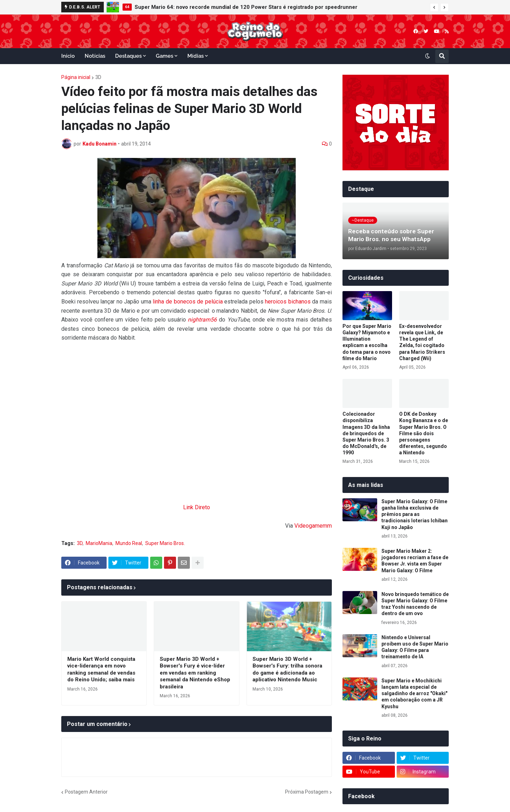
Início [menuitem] (68, 56)
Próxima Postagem (307, 792)
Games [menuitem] (165, 56)
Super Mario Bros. (165, 543)
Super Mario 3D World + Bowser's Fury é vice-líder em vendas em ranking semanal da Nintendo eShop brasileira (195, 673)
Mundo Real (129, 543)
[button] (434, 7)
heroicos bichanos (288, 302)
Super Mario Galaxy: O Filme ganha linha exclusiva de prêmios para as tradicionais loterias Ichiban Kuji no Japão (415, 514)
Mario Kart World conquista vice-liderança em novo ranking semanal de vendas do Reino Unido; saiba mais (101, 669)
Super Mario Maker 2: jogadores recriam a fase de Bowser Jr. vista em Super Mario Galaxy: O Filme (415, 561)
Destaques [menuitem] (128, 56)
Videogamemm (313, 526)
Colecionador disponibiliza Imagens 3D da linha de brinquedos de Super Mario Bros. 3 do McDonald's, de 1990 (366, 433)
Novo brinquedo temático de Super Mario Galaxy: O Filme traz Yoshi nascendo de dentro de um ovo (415, 604)
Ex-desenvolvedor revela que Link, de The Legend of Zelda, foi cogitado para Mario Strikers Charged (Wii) (422, 342)
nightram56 (202, 320)
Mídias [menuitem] (195, 56)
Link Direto (197, 507)
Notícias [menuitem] (95, 56)
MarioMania (99, 543)
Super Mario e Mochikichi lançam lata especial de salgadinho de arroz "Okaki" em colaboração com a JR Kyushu (414, 694)
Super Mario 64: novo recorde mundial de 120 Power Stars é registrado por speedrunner (246, 7)
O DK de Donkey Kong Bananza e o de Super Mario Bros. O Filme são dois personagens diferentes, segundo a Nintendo (424, 433)
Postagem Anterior (86, 792)
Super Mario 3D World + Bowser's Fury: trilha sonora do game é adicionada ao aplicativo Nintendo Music (287, 669)
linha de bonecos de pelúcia (188, 302)
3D (98, 77)
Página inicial (76, 77)
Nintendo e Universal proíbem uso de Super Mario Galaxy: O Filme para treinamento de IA (415, 647)
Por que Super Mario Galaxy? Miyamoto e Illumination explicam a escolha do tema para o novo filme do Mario (367, 342)
